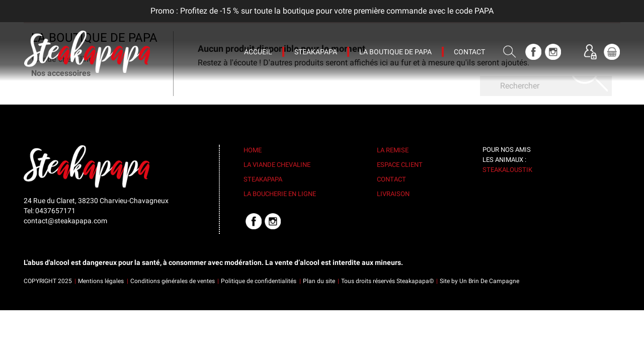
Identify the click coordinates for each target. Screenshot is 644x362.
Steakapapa (263, 179)
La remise (393, 150)
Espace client (400, 165)
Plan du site (319, 281)
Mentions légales (101, 281)
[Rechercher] (546, 86)
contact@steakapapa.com (65, 221)
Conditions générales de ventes (173, 281)
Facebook (533, 52)
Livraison (393, 194)
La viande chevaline (277, 165)
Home (253, 150)
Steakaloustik (507, 170)
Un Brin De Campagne (489, 281)
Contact (391, 179)
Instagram (553, 52)
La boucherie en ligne (280, 194)
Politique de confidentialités (259, 281)
